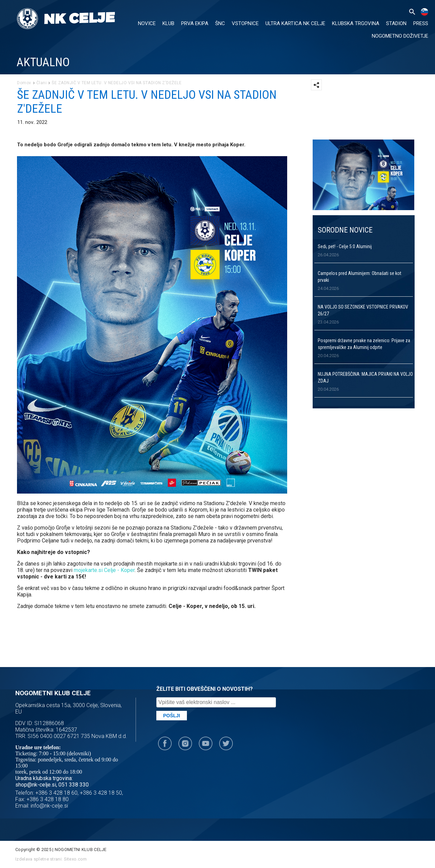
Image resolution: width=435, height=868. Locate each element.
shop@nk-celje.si (36, 785)
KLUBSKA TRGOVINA (356, 23)
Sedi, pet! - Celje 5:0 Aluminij (345, 246)
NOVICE (147, 23)
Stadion (396, 23)
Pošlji (172, 716)
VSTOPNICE (245, 23)
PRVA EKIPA (195, 23)
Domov (24, 83)
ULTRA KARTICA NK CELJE (295, 23)
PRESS (421, 23)
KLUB (168, 23)
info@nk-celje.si (49, 806)
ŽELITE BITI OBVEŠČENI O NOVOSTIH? (205, 689)
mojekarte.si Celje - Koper (104, 570)
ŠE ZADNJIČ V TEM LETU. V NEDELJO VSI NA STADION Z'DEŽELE (117, 83)
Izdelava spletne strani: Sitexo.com (51, 859)
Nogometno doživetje (400, 36)
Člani (42, 83)
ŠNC (220, 23)
